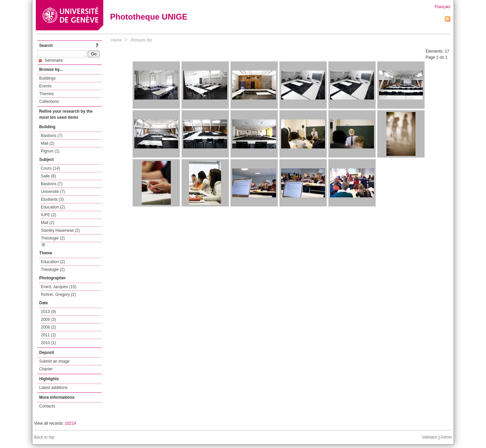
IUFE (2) (48, 215)
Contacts (47, 406)
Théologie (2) (53, 238)
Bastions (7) (52, 136)
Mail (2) (48, 143)
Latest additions (53, 388)
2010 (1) (48, 343)
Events (45, 86)
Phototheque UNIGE (149, 17)
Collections (49, 102)
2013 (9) (48, 312)
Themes (46, 94)
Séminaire (51, 60)
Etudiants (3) (52, 199)
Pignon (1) (50, 151)
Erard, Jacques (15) (59, 287)
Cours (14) (50, 168)
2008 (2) (48, 327)
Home (116, 40)
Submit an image (54, 361)
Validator (429, 437)
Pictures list (141, 40)
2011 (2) (48, 335)
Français (442, 7)
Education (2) (53, 207)
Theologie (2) (53, 270)
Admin (446, 437)
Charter (46, 369)
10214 (70, 423)
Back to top (44, 437)
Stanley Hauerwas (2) (60, 230)
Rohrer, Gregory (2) (58, 295)
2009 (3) (48, 319)
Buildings (47, 78)
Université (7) (53, 192)
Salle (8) (48, 176)
